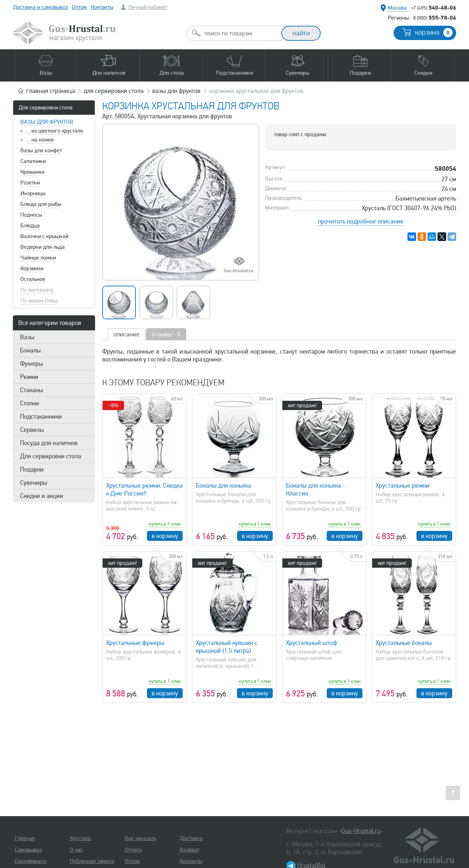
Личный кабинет (148, 7)
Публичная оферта (92, 861)
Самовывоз (28, 850)
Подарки (32, 469)
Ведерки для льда (43, 247)
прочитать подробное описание (361, 221)
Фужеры (31, 364)
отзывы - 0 (166, 334)
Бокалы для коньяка (223, 485)
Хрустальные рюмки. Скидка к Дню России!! (144, 489)
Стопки (29, 403)
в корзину (165, 536)
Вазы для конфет (41, 151)
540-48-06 (433, 8)
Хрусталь (80, 838)
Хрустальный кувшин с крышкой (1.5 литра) (227, 647)
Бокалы (30, 350)
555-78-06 (435, 18)
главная (51, 91)
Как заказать (140, 838)
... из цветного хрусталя (54, 131)
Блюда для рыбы (41, 204)
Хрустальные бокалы (404, 643)
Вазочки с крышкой (44, 236)
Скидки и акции (42, 496)
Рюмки (29, 377)
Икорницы (33, 193)
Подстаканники (41, 416)
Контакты (102, 7)
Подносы (31, 215)
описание (126, 334)
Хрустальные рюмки (403, 485)
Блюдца (30, 226)
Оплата (133, 850)
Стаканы (31, 390)
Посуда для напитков (49, 443)
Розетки (30, 183)
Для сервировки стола (46, 108)
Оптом (79, 7)
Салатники (33, 161)
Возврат (190, 850)
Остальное (33, 279)
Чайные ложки (38, 258)
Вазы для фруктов (47, 122)
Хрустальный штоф (312, 643)
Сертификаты (31, 861)
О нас (76, 850)
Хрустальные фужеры (135, 643)
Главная (25, 838)
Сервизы (32, 430)
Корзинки (32, 268)
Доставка (191, 838)
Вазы (27, 337)
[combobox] (240, 33)
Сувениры (34, 483)
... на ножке (40, 140)
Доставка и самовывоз (40, 7)
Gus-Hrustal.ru (361, 831)
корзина (434, 33)
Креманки (32, 172)
